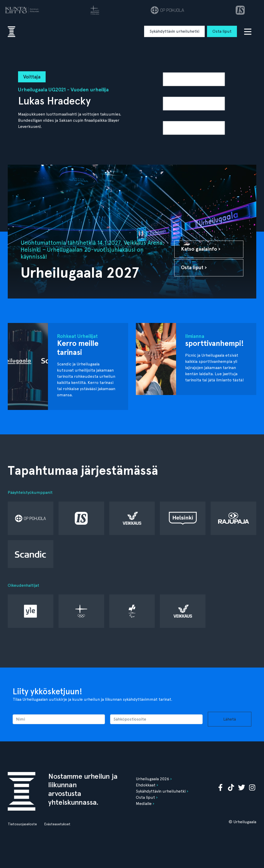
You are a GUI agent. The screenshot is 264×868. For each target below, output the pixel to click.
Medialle (144, 804)
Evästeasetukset (57, 824)
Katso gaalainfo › (201, 249)
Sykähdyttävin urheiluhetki (174, 31)
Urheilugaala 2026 (152, 779)
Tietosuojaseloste (22, 824)
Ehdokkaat (146, 785)
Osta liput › (194, 268)
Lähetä (230, 719)
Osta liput (222, 31)
